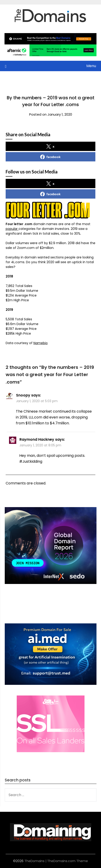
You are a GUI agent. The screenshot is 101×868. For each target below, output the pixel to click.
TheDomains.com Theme (68, 861)
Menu (91, 66)
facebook (50, 157)
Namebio (41, 343)
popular (12, 229)
